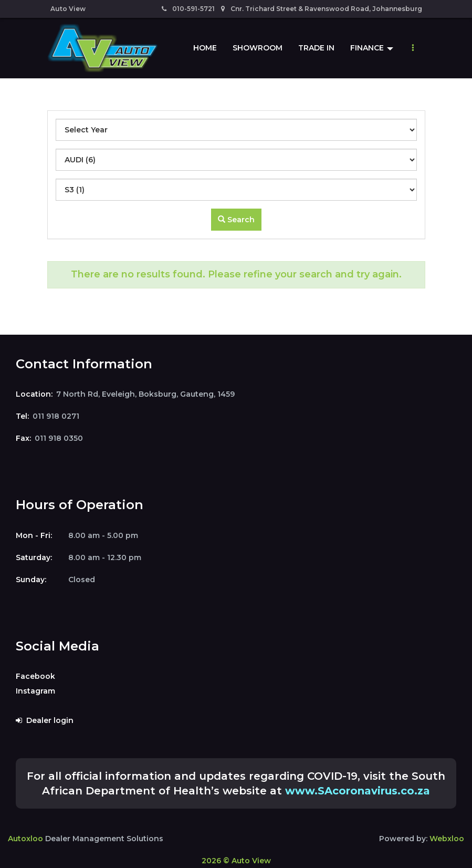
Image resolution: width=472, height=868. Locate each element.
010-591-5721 (188, 9)
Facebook (35, 676)
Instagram (35, 691)
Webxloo (447, 839)
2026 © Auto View (236, 861)
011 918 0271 (56, 416)
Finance (372, 48)
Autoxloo (25, 839)
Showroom (258, 48)
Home (205, 48)
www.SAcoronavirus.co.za (358, 791)
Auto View (68, 9)
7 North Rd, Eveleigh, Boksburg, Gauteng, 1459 (145, 394)
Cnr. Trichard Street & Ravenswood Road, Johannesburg (322, 9)
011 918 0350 (59, 438)
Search (236, 220)
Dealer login (45, 720)
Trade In (316, 48)
